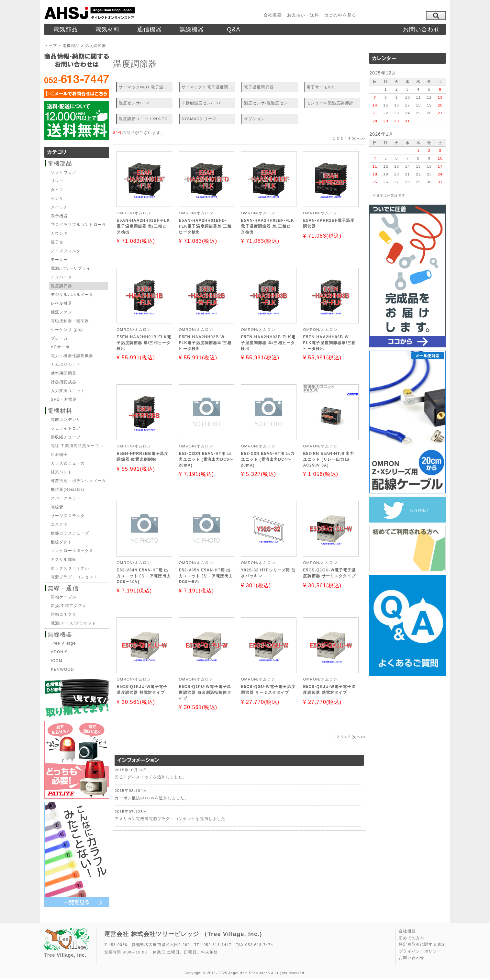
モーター (59, 260)
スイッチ (59, 207)
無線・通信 (63, 588)
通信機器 (150, 29)
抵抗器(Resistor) (67, 490)
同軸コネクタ (64, 614)
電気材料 (108, 29)
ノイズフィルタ (66, 251)
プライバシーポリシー (420, 951)
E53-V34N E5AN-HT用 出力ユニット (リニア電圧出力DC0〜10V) (144, 576)
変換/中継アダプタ (69, 606)
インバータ (61, 277)
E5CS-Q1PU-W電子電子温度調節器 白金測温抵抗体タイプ (205, 693)
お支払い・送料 (303, 15)
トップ (51, 45)
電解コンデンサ (66, 420)
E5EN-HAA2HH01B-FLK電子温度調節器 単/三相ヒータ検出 (144, 343)
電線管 (57, 507)
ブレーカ (59, 338)
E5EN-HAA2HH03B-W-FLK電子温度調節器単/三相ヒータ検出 (329, 343)
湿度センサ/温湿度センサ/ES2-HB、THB (271, 103)
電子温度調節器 (259, 87)
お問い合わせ (422, 29)
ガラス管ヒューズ (68, 463)
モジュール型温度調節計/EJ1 (333, 103)
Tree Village (63, 643)
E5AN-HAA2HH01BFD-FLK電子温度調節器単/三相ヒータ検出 (205, 226)
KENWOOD (62, 670)
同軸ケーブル (64, 597)
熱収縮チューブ (66, 437)
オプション (255, 119)
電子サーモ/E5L (322, 87)
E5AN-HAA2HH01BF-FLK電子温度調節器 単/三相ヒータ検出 (144, 226)
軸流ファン (61, 312)
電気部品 (66, 29)
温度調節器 (61, 286)
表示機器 (59, 216)
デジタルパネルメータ (72, 295)
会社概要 (273, 15)
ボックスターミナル (70, 568)
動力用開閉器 (64, 373)
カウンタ (59, 233)
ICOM (57, 661)
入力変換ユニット (68, 391)
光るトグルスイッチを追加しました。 (151, 777)
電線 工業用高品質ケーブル (77, 446)
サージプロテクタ (68, 516)
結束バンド (61, 472)
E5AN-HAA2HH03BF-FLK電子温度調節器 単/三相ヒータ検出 (268, 226)
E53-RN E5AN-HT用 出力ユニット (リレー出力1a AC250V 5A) (329, 459)
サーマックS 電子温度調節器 (208, 87)
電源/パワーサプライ (71, 268)
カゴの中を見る (340, 15)
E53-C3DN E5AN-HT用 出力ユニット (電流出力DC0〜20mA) (206, 459)
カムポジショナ (66, 365)
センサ (57, 198)
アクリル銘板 (64, 559)
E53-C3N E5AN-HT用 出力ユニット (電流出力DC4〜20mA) (268, 459)
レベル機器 (61, 303)
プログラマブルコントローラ (78, 225)
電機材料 (60, 411)
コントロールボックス (72, 551)
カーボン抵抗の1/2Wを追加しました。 (152, 798)
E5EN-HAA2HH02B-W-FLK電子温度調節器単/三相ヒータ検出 (205, 343)
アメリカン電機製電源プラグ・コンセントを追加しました (170, 819)
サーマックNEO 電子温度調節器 (146, 87)
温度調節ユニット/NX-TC (143, 119)
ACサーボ (60, 347)
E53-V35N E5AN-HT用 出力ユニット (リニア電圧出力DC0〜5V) (206, 576)
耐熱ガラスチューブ (70, 533)
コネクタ (59, 524)
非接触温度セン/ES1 (201, 103)
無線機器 (192, 29)
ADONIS (59, 652)
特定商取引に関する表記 (422, 944)
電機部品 (71, 45)
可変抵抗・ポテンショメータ (78, 481)
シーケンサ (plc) (67, 330)
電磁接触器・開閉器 (70, 321)
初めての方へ (412, 938)
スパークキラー (66, 498)
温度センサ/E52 (134, 103)
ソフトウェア (64, 172)
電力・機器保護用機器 (72, 356)
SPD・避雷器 (64, 400)
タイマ (57, 190)
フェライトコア (66, 428)
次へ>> (359, 138)
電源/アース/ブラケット (74, 623)
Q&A (234, 29)
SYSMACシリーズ (199, 119)
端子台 (57, 242)
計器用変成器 (64, 382)
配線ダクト (61, 542)
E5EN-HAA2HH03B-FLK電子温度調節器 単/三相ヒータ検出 (268, 343)
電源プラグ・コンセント (74, 577)
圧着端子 (59, 455)
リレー (57, 181)
